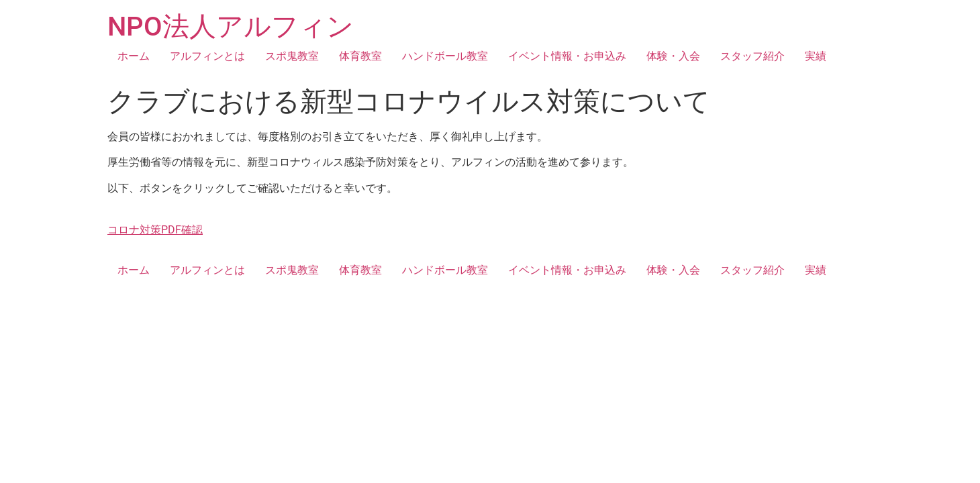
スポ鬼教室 (292, 56)
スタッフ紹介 (752, 56)
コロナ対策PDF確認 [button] (155, 230)
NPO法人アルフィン (231, 26)
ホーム (134, 56)
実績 (816, 56)
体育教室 (360, 56)
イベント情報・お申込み (567, 56)
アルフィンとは (207, 56)
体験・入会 (673, 56)
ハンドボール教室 (445, 56)
